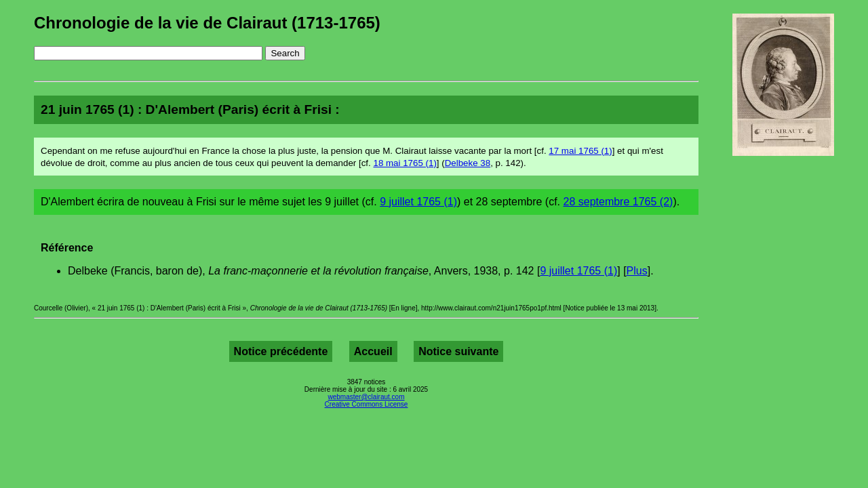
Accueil (373, 351)
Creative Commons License (367, 404)
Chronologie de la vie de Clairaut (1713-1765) (207, 23)
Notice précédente (281, 351)
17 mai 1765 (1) (580, 151)
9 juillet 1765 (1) (418, 202)
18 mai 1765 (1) (405, 163)
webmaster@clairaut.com (367, 397)
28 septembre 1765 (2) (618, 202)
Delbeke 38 (468, 163)
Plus (637, 271)
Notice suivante (458, 351)
